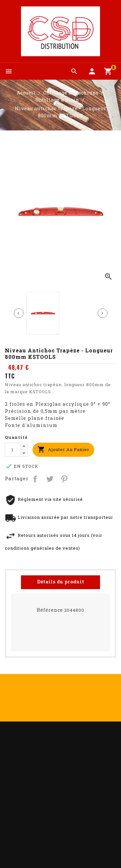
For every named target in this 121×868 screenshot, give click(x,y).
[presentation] (19, 313)
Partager (36, 478)
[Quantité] (13, 450)
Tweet (50, 478)
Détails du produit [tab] (61, 582)
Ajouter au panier (63, 450)
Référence (50, 610)
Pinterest (65, 478)
